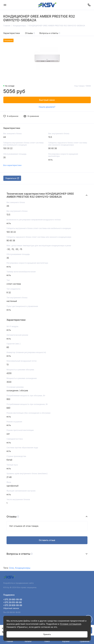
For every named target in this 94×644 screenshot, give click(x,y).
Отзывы (30, 33)
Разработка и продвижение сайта (19, 583)
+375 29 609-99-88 (13, 605)
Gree (11, 568)
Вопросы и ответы (50, 33)
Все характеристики (12, 165)
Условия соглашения (70, 624)
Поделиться (12, 178)
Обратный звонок (11, 608)
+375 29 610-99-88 (12, 602)
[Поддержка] (89, 5)
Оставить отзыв (47, 540)
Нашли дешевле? (47, 107)
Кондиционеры (23, 568)
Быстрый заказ (47, 100)
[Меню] (5, 5)
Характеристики (12, 33)
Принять (47, 634)
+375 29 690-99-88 (13, 600)
